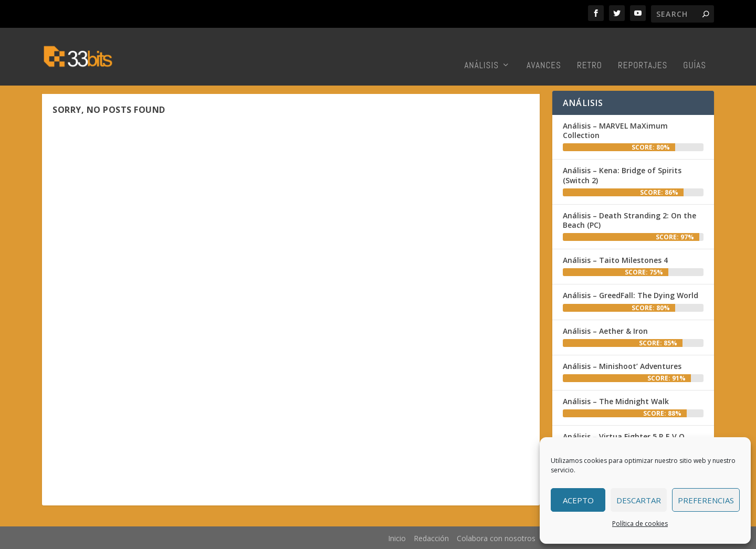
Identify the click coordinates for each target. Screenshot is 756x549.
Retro (590, 50)
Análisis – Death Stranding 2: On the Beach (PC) (629, 220)
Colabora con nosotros (496, 538)
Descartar (639, 500)
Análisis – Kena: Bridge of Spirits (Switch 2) (622, 175)
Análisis (481, 50)
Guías (695, 50)
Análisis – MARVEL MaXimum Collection (615, 130)
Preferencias (706, 500)
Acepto (578, 500)
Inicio (397, 538)
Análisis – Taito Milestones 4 (615, 260)
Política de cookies (640, 524)
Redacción (431, 538)
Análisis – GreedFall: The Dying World (631, 295)
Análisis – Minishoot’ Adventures (622, 366)
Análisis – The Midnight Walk (616, 401)
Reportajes (643, 50)
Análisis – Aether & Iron (605, 331)
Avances (544, 50)
